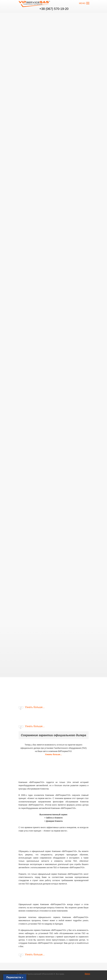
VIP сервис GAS (35, 5)
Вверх (87, 974)
